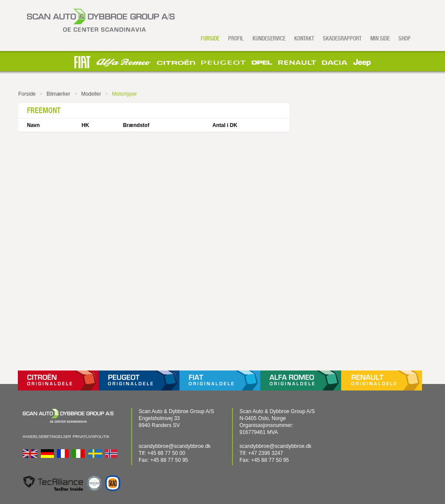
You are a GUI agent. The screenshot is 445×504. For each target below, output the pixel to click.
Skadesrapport (342, 38)
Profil (236, 38)
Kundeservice (269, 38)
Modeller (91, 94)
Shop (405, 38)
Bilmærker (58, 94)
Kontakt (304, 38)
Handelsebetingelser (47, 437)
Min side (380, 38)
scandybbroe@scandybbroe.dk (175, 446)
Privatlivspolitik (91, 437)
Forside (210, 38)
